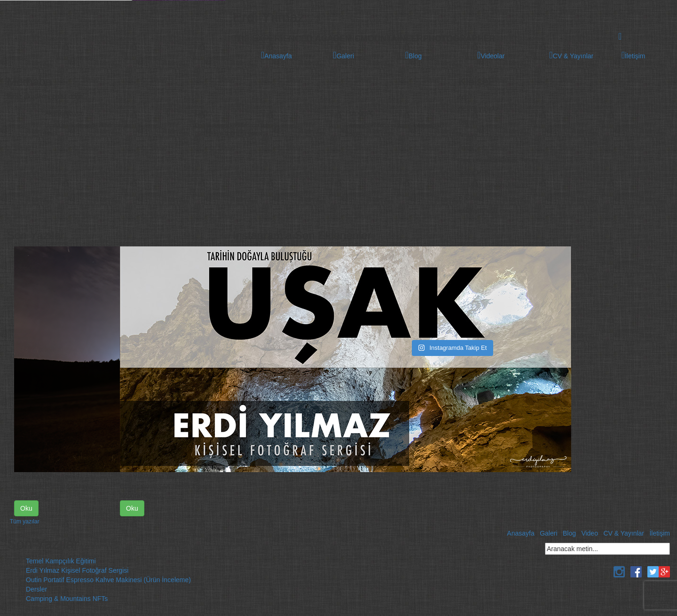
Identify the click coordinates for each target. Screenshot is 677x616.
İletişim (660, 533)
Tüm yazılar (25, 521)
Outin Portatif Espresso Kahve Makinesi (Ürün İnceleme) (108, 580)
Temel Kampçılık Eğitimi (61, 561)
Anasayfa (520, 533)
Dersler (36, 589)
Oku (26, 508)
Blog (569, 533)
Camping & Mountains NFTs (67, 599)
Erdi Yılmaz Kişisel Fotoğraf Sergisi (77, 570)
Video (590, 533)
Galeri (548, 533)
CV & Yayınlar (624, 533)
